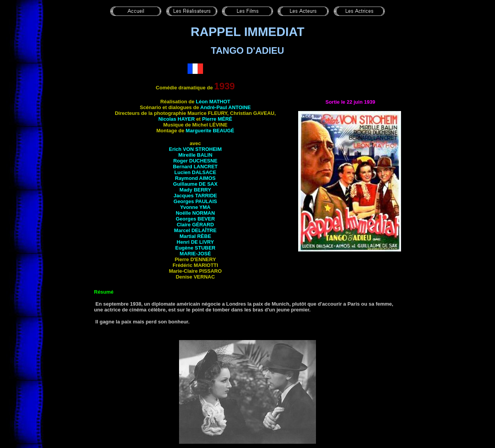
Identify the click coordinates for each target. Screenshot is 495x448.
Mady (195, 190)
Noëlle (195, 213)
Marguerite (210, 131)
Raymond (195, 178)
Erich (195, 149)
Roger (195, 161)
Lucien (195, 172)
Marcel (195, 230)
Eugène (195, 248)
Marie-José (195, 254)
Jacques (195, 196)
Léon (213, 102)
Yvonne (195, 207)
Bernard (195, 167)
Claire (195, 225)
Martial (195, 236)
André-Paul (226, 107)
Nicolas (176, 119)
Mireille (195, 155)
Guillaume (195, 184)
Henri (195, 242)
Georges (195, 201)
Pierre (217, 119)
